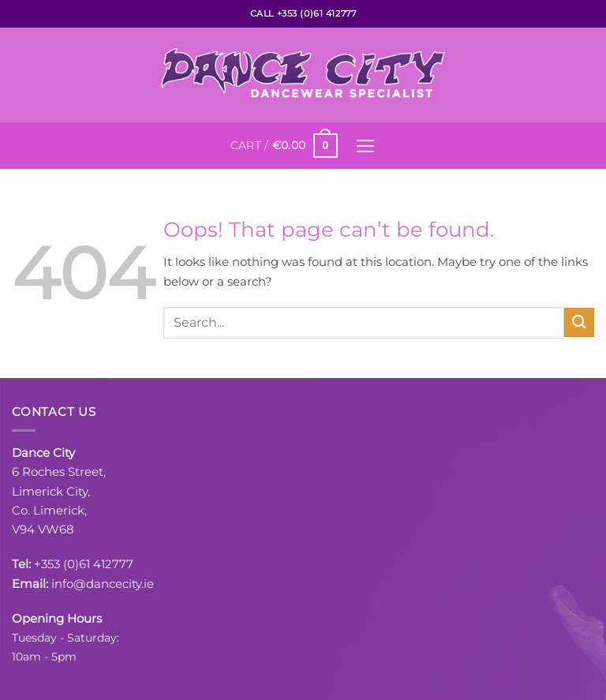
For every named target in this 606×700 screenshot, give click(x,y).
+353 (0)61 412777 (84, 564)
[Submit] (579, 322)
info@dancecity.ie (103, 583)
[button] (284, 145)
